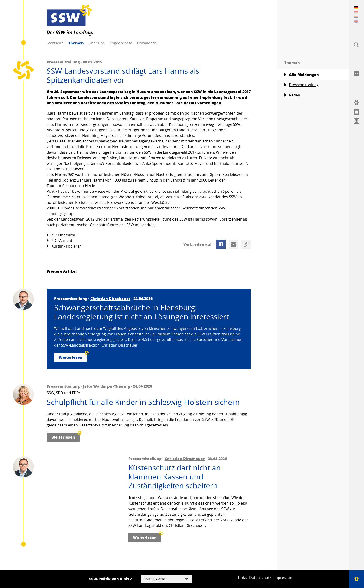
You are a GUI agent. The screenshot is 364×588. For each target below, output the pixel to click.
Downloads (147, 43)
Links (242, 578)
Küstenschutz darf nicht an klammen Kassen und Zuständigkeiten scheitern (175, 477)
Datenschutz (260, 578)
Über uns (97, 43)
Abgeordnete (121, 43)
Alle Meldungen (302, 75)
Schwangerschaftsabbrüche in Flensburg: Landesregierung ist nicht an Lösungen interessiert (141, 312)
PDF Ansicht (59, 241)
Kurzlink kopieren (64, 246)
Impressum (283, 578)
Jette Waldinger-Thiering (106, 386)
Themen (76, 43)
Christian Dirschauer (110, 299)
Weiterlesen (73, 356)
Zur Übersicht (61, 235)
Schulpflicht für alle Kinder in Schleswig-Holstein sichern (143, 402)
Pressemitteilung (302, 85)
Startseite (55, 43)
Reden (292, 95)
